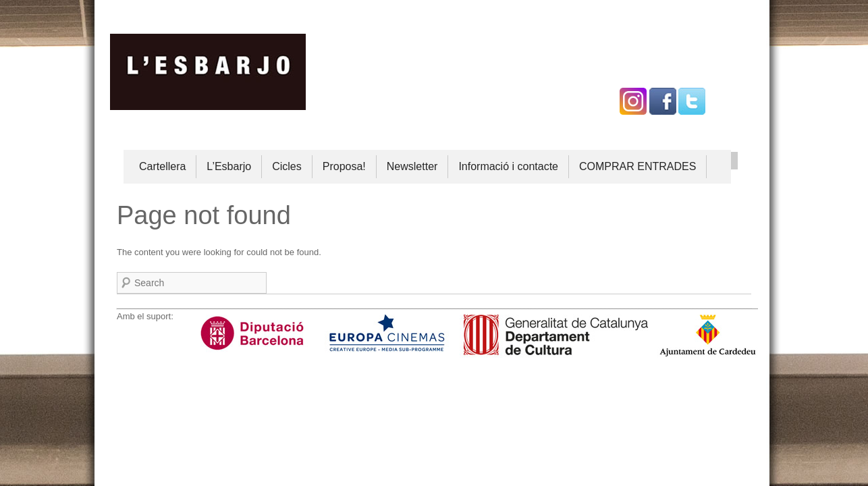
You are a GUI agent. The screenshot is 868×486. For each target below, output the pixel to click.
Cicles (287, 166)
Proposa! (344, 166)
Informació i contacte (508, 166)
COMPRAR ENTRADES (638, 166)
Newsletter (412, 166)
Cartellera (162, 166)
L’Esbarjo (229, 166)
